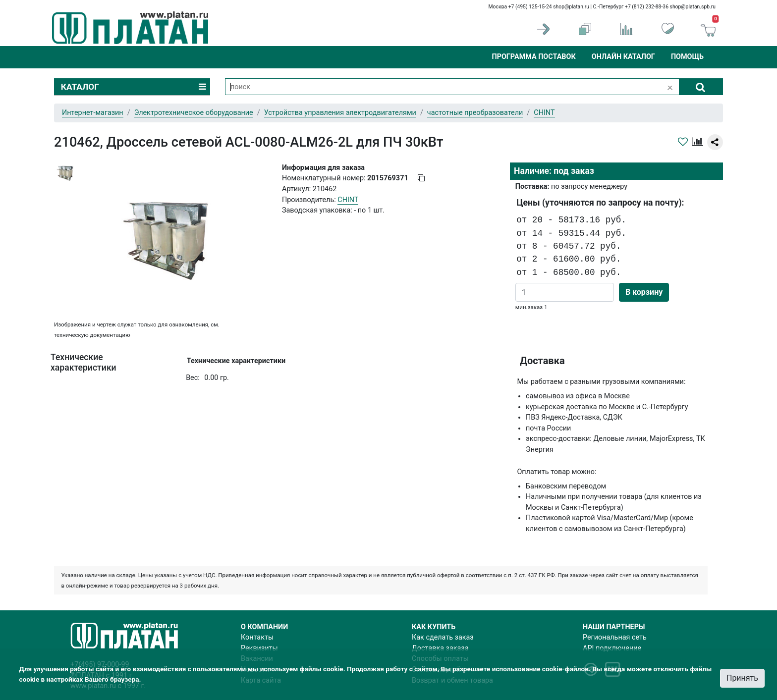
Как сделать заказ (443, 637)
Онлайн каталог (623, 57)
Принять (742, 678)
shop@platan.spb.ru (693, 7)
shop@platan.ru (571, 7)
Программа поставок (533, 57)
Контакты (257, 637)
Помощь (687, 57)
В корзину (644, 292)
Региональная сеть (615, 637)
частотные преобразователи (475, 113)
